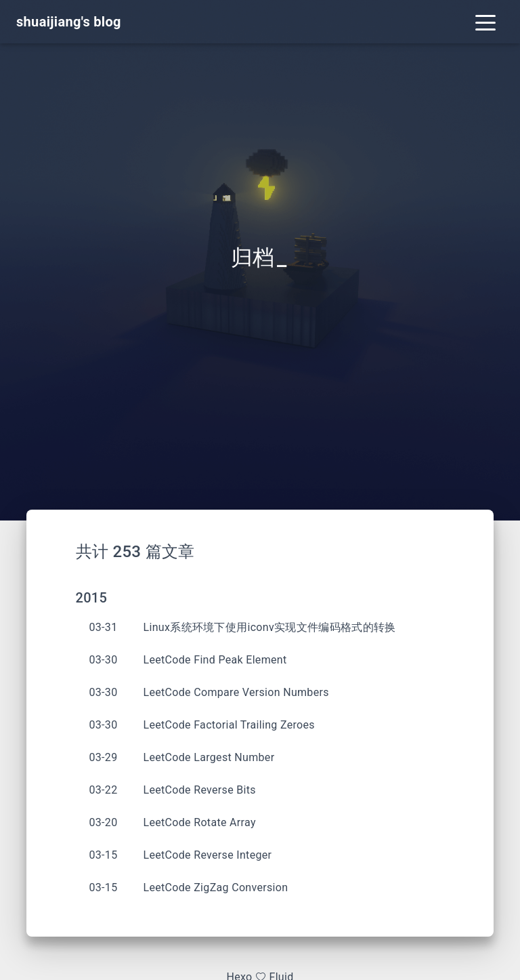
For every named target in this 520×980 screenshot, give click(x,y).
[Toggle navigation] (485, 22)
